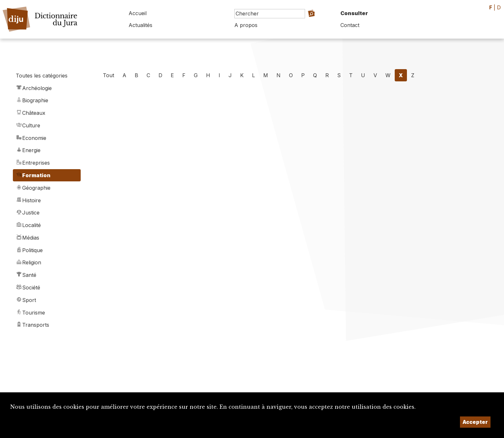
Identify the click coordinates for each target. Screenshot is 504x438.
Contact (350, 25)
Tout (108, 75)
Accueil (138, 13)
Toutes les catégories (42, 76)
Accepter (475, 422)
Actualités (140, 25)
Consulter (354, 13)
